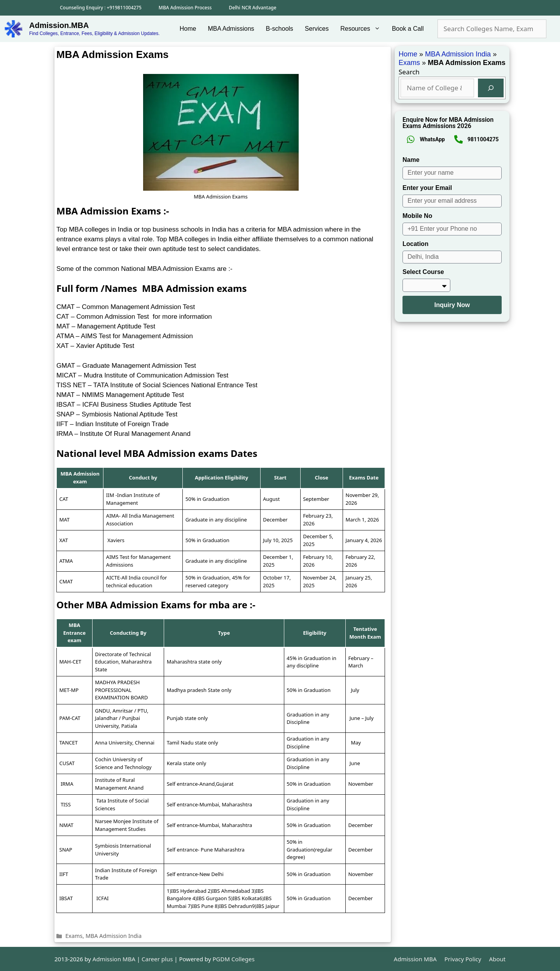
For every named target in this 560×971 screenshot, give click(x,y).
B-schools (280, 29)
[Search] (491, 88)
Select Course (423, 272)
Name (411, 160)
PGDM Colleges (234, 959)
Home (188, 29)
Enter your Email (427, 188)
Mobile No (417, 216)
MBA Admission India (114, 936)
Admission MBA (415, 959)
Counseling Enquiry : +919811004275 (101, 8)
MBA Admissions (231, 29)
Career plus (157, 959)
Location (416, 244)
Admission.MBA (59, 25)
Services (317, 29)
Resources (363, 29)
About (497, 959)
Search (409, 72)
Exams (74, 936)
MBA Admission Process (185, 8)
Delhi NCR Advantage (252, 8)
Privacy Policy (463, 959)
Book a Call (408, 29)
